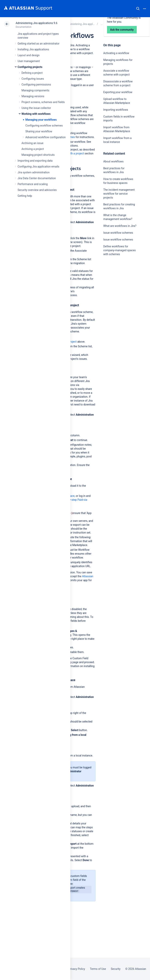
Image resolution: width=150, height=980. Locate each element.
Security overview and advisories (37, 190)
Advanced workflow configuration (46, 137)
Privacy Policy (77, 969)
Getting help (25, 196)
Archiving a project (33, 149)
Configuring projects (30, 67)
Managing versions (33, 96)
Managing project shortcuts (38, 155)
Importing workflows (116, 110)
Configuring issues (33, 79)
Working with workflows (36, 114)
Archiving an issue (32, 143)
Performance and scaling (33, 184)
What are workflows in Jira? (120, 226)
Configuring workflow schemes (44, 126)
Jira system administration (34, 172)
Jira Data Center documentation (37, 178)
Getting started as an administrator (39, 44)
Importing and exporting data (35, 161)
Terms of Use (98, 969)
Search (138, 9)
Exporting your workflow (118, 92)
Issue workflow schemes (118, 233)
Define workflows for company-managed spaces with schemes (120, 250)
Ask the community (117, 292)
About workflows (113, 161)
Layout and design (29, 55)
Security (116, 969)
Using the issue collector (36, 108)
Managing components (35, 90)
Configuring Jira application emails (38, 167)
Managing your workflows (41, 120)
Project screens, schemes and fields (43, 102)
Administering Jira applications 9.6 (36, 23)
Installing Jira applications (33, 49)
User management (29, 61)
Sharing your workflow (39, 131)
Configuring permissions (36, 85)
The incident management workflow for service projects (119, 194)
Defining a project (32, 73)
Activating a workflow (116, 53)
